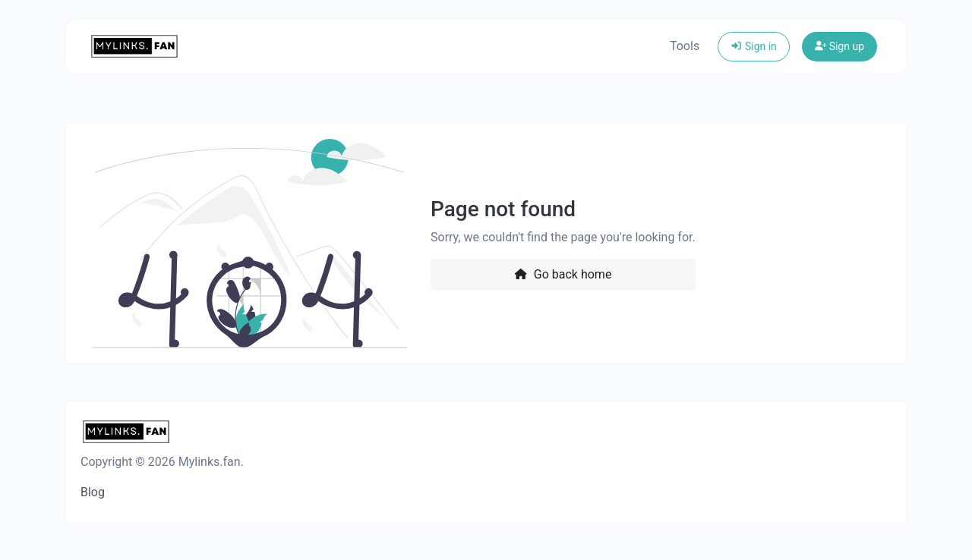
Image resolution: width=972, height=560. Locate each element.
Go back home (563, 274)
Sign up (839, 46)
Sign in (754, 46)
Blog (93, 492)
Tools (685, 46)
